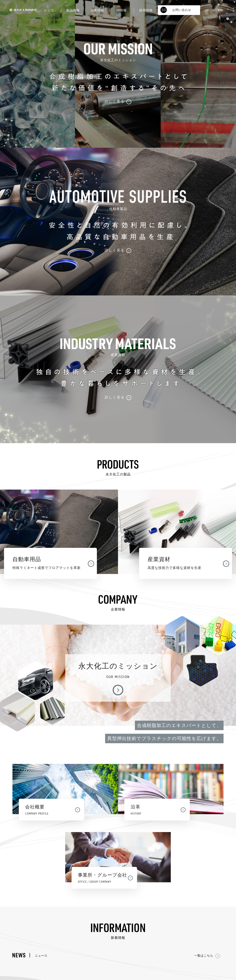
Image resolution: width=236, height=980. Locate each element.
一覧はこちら (207, 956)
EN (220, 10)
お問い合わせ (176, 10)
